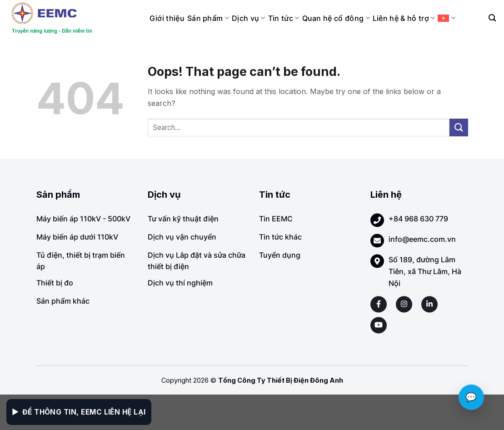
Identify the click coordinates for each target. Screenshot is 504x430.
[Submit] (459, 127)
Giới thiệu (167, 18)
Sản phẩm (208, 18)
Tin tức (284, 18)
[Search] (492, 18)
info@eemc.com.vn (422, 239)
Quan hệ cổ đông (336, 18)
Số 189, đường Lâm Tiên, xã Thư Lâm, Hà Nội (425, 271)
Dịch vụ (249, 18)
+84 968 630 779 (418, 219)
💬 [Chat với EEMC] (471, 397)
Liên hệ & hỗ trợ (404, 18)
